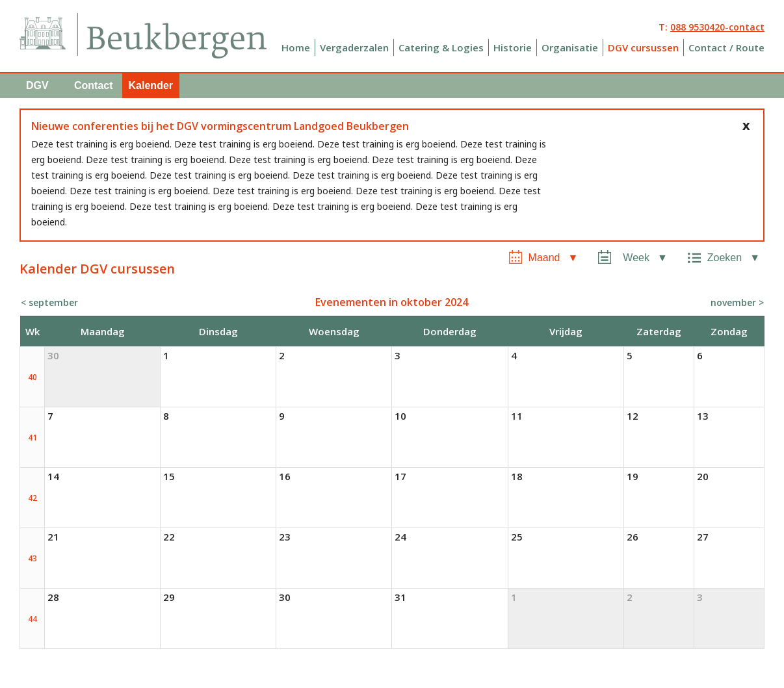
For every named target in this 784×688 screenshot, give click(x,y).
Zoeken (725, 258)
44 (33, 619)
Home (296, 47)
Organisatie (570, 47)
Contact (94, 85)
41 (33, 438)
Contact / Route (726, 47)
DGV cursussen (643, 47)
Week (636, 258)
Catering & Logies (441, 47)
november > (737, 302)
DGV (37, 85)
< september (49, 302)
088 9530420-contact (717, 27)
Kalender (151, 85)
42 (33, 498)
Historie (513, 47)
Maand (544, 258)
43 (33, 558)
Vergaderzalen (354, 47)
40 (33, 377)
